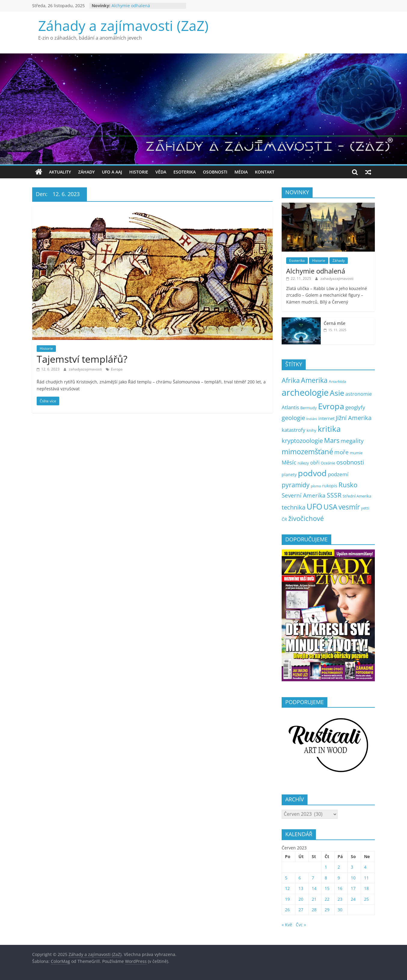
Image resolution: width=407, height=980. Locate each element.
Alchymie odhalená (131, 6)
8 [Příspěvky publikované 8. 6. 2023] (326, 878)
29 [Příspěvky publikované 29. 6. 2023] (327, 910)
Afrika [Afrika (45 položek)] (291, 380)
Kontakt (265, 172)
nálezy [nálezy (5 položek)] (303, 463)
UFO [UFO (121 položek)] (314, 507)
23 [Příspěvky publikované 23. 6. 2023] (340, 899)
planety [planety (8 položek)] (289, 475)
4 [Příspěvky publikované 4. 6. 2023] (365, 867)
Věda (161, 172)
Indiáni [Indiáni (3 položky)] (312, 419)
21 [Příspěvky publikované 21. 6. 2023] (314, 899)
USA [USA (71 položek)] (330, 507)
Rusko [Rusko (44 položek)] (348, 485)
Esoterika (185, 172)
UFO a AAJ (112, 172)
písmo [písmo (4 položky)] (316, 486)
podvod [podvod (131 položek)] (312, 473)
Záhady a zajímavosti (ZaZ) (123, 26)
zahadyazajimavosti (86, 369)
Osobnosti (215, 172)
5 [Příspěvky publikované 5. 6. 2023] (286, 878)
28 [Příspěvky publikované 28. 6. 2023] (314, 910)
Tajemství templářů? (82, 359)
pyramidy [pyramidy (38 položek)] (296, 485)
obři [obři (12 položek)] (315, 463)
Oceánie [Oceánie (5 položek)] (328, 463)
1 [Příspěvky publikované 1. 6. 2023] (326, 867)
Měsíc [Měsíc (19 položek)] (289, 462)
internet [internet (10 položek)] (326, 418)
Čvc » (301, 925)
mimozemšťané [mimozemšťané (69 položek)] (307, 451)
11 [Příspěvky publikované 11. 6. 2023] (366, 878)
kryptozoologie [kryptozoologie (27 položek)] (302, 441)
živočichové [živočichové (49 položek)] (306, 518)
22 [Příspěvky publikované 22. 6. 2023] (327, 899)
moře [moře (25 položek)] (341, 452)
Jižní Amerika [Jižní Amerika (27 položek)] (354, 418)
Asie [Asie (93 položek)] (337, 393)
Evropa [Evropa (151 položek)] (331, 406)
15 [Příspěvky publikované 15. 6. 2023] (327, 888)
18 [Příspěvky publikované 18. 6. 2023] (366, 888)
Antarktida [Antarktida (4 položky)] (338, 381)
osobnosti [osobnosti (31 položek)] (350, 462)
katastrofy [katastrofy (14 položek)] (294, 430)
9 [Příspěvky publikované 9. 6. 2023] (339, 878)
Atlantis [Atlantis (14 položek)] (290, 407)
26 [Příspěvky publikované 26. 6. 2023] (287, 910)
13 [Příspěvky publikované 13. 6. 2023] (301, 888)
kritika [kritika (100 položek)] (329, 429)
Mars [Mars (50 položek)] (332, 440)
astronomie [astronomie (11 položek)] (359, 394)
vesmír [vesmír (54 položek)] (349, 507)
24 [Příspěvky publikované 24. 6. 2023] (353, 899)
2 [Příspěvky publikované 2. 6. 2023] (339, 867)
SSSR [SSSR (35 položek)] (334, 495)
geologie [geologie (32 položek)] (293, 418)
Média (241, 172)
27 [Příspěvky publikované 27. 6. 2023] (301, 910)
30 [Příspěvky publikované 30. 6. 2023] (340, 910)
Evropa (117, 369)
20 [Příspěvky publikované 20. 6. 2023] (301, 899)
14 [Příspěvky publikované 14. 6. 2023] (314, 888)
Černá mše (335, 323)
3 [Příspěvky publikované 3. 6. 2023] (352, 867)
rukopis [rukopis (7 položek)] (330, 486)
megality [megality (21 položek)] (352, 441)
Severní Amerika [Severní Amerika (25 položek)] (304, 495)
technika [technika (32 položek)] (294, 507)
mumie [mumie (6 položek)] (356, 453)
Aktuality (60, 172)
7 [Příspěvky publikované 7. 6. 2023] (313, 878)
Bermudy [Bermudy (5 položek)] (309, 408)
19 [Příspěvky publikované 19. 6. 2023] (287, 899)
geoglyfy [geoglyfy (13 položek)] (355, 407)
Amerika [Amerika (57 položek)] (314, 380)
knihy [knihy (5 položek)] (312, 430)
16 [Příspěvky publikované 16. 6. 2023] (340, 888)
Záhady (86, 172)
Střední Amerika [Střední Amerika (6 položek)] (357, 496)
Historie (139, 172)
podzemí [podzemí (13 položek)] (338, 474)
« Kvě (287, 925)
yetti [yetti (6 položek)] (365, 508)
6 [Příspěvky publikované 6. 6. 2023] (300, 878)
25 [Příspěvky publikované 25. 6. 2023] (366, 899)
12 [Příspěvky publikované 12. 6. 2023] (287, 888)
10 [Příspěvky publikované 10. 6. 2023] (353, 878)
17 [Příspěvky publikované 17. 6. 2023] (353, 888)
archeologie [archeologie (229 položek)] (305, 392)
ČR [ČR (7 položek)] (284, 519)
